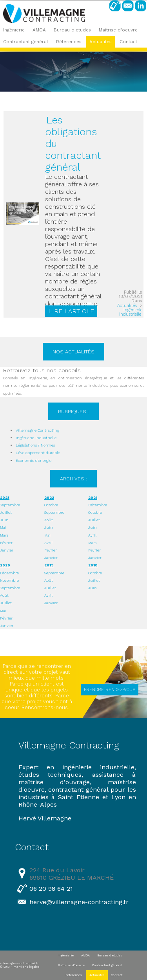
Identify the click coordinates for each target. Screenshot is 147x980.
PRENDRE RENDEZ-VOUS (110, 690)
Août (49, 520)
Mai (3, 527)
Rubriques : (73, 411)
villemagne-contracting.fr (19, 963)
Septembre (10, 505)
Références (69, 42)
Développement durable (38, 453)
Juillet (6, 512)
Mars (4, 535)
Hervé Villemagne (45, 818)
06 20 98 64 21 (51, 889)
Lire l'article (71, 311)
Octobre (51, 505)
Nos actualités (73, 352)
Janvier (7, 550)
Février (6, 543)
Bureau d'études (72, 30)
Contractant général (26, 42)
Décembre (98, 505)
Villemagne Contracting (37, 430)
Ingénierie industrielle (131, 312)
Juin (4, 520)
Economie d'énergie (34, 461)
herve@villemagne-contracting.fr (79, 902)
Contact (128, 42)
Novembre (9, 580)
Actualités (101, 42)
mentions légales (26, 967)
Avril (48, 543)
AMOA (39, 30)
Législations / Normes (35, 445)
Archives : (73, 479)
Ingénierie (14, 30)
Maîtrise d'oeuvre (118, 30)
